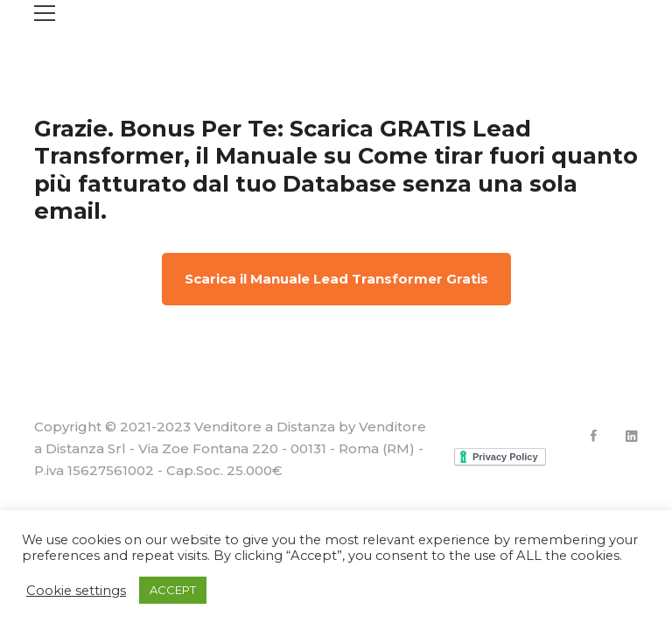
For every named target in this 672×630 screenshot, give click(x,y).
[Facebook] (594, 436)
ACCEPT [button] (173, 590)
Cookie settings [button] (76, 591)
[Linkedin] (632, 436)
